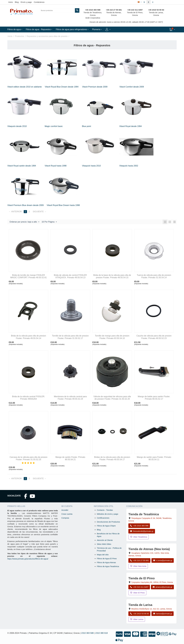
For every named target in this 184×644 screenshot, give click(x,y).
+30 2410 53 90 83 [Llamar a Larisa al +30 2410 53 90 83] (139, 614)
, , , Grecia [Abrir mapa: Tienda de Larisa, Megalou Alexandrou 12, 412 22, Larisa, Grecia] (151, 609)
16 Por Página (49, 222)
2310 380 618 (102, 633)
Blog (17, 2)
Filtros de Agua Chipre (106, 526)
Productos (20, 36)
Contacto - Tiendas (105, 510)
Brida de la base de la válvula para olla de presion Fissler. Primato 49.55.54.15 (112, 276)
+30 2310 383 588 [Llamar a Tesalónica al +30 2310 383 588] (139, 526)
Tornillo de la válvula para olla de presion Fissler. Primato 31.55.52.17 (70, 337)
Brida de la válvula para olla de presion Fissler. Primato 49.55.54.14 (29, 337)
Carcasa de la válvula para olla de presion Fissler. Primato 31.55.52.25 (29, 458)
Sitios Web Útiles (104, 544)
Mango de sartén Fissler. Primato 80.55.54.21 (70, 458)
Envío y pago (26, 2)
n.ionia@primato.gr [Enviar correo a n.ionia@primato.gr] (163, 560)
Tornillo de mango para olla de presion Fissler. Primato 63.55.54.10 (112, 337)
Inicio (11, 2)
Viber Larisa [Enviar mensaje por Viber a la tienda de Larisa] (137, 619)
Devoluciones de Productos (108, 522)
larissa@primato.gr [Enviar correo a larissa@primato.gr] (163, 614)
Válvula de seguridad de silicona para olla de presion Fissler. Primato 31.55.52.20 (112, 398)
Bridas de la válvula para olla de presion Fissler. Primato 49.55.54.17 (112, 458)
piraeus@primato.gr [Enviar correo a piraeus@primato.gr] (162, 587)
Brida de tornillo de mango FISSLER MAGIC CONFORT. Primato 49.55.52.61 (29, 276)
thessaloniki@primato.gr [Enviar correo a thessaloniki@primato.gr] (142, 531)
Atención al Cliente (105, 540)
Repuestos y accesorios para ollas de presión (47, 36)
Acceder (65, 510)
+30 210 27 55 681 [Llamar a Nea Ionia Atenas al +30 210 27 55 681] (139, 560)
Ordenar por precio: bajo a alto (24, 222)
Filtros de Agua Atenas (106, 562)
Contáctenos (39, 2)
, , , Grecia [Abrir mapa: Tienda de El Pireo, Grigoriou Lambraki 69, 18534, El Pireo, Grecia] (152, 582)
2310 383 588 (87, 633)
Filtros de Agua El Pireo (107, 559)
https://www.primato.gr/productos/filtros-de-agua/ (28, 559)
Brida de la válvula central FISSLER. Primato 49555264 (29, 398)
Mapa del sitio (103, 555)
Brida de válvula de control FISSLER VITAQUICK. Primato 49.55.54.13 (70, 276)
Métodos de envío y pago (107, 514)
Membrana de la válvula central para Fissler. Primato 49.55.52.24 (70, 398)
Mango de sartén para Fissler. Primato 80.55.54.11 (154, 458)
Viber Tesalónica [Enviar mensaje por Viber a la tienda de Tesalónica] (139, 537)
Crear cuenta (67, 514)
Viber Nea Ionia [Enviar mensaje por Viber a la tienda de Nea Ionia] (138, 566)
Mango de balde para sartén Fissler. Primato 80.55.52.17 (154, 398)
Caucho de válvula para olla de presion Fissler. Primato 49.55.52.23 (154, 337)
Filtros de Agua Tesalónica (108, 566)
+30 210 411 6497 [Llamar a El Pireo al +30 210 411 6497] (139, 587)
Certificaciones (103, 518)
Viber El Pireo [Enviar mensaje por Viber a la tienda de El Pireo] (137, 593)
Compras (65, 518)
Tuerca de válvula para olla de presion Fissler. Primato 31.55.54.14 (154, 276)
